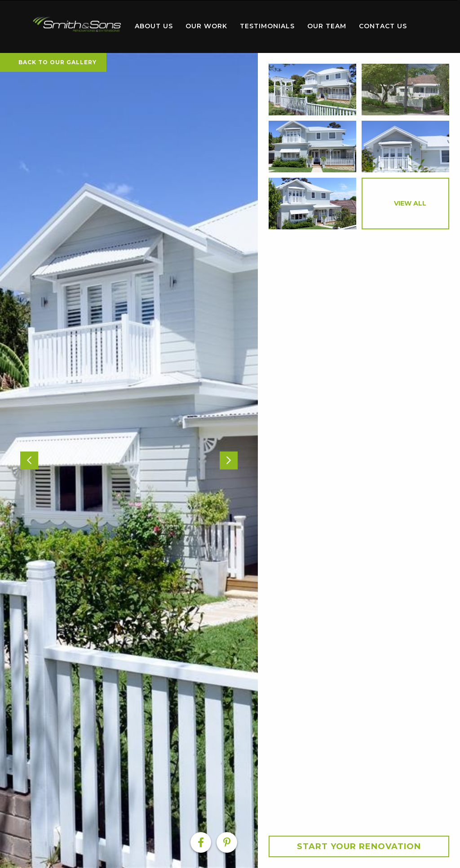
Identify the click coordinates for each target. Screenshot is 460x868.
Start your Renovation (359, 846)
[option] (129, 460)
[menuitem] (77, 26)
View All (410, 203)
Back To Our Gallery (53, 62)
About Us (154, 26)
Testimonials (267, 26)
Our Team (327, 26)
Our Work (206, 26)
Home (77, 24)
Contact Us (383, 26)
